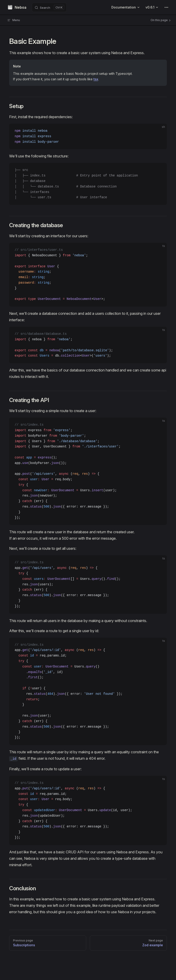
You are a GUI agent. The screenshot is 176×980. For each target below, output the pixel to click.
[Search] (49, 7)
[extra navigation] (166, 7)
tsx (96, 79)
